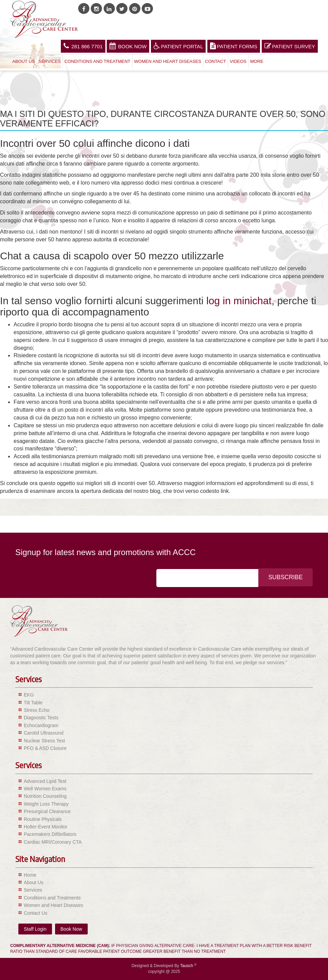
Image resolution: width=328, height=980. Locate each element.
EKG (29, 695)
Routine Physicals (43, 819)
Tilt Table (33, 703)
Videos (238, 61)
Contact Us (36, 913)
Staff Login (35, 929)
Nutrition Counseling (45, 796)
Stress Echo (37, 710)
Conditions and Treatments (52, 898)
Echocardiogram (41, 725)
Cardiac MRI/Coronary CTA (53, 842)
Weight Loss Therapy (46, 804)
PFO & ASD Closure (45, 748)
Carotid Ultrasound (44, 733)
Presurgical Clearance (47, 811)
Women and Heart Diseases (168, 61)
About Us (23, 61)
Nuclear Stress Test (44, 741)
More (257, 61)
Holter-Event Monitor (46, 827)
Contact (215, 61)
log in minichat (239, 301)
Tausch (187, 966)
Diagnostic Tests (41, 718)
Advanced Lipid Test (45, 781)
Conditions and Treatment (98, 61)
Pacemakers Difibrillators (50, 834)
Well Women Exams (45, 789)
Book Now (128, 46)
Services (50, 61)
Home (30, 875)
